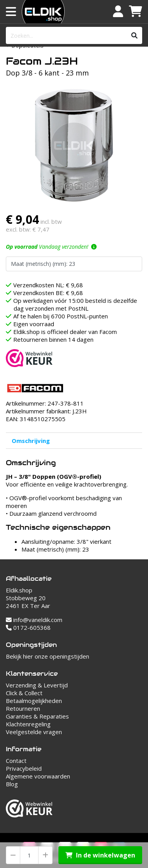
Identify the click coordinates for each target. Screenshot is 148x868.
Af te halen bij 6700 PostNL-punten (61, 316)
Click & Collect (24, 693)
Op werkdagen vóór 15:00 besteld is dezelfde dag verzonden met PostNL (75, 304)
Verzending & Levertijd (37, 685)
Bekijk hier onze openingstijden (48, 656)
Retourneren (23, 708)
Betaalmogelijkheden (34, 701)
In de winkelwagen (100, 855)
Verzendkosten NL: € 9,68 (48, 285)
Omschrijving (31, 441)
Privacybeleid (24, 768)
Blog (12, 784)
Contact (16, 761)
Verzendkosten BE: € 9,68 (48, 293)
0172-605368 (28, 627)
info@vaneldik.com (34, 620)
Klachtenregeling (28, 724)
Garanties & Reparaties (37, 716)
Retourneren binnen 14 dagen (53, 339)
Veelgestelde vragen (34, 732)
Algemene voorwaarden (38, 776)
